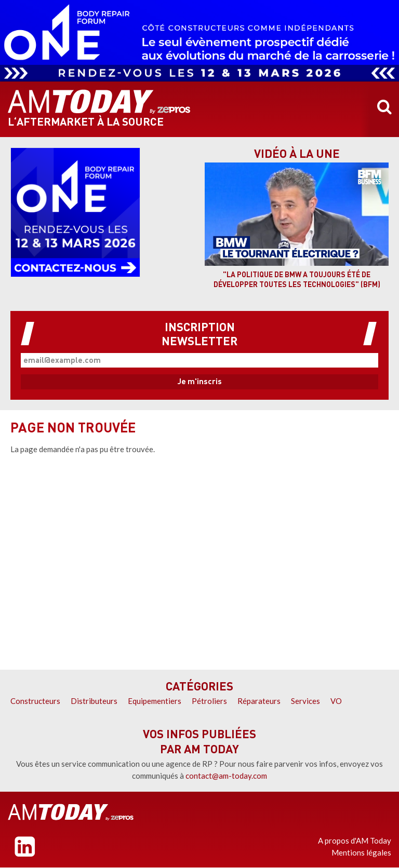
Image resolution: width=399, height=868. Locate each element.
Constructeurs (35, 701)
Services (305, 701)
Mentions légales (361, 852)
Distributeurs (94, 701)
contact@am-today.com (226, 776)
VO (336, 701)
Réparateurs (259, 701)
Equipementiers (155, 701)
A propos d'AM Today (355, 840)
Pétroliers (209, 701)
